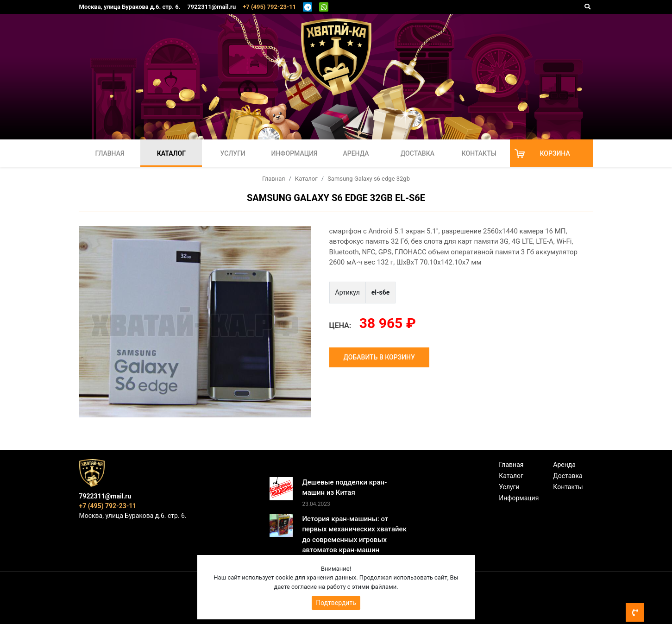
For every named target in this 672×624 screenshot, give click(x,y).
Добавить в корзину (379, 357)
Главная (110, 153)
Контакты (479, 153)
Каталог (171, 153)
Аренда (356, 153)
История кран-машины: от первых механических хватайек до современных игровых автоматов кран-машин (354, 535)
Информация (295, 153)
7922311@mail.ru (211, 7)
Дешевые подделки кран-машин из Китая (344, 488)
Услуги (233, 153)
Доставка (418, 153)
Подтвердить (336, 603)
